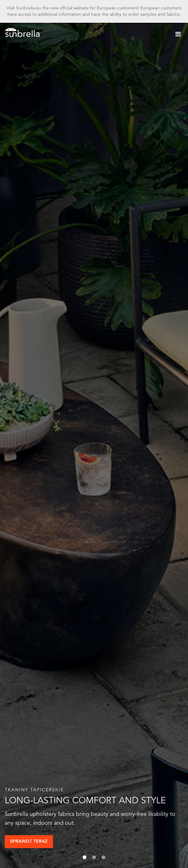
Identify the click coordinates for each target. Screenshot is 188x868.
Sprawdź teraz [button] (29, 841)
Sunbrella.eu (29, 8)
